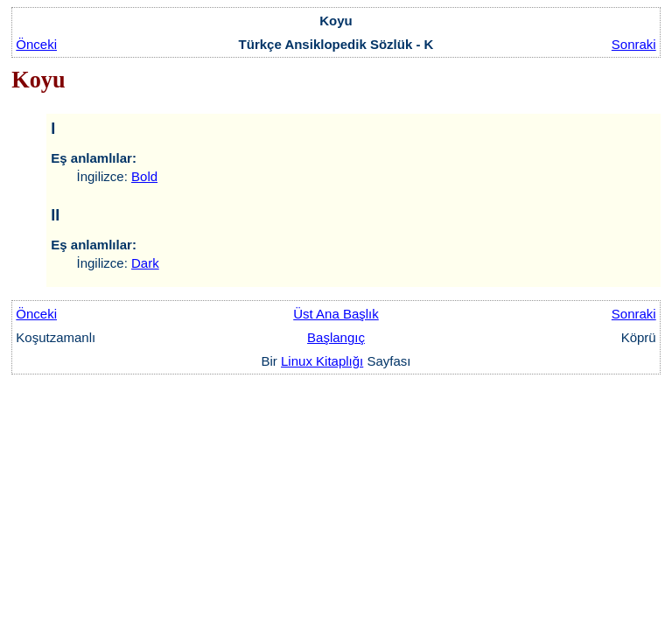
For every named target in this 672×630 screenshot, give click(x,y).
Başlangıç (336, 337)
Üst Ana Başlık (336, 314)
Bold (144, 176)
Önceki (36, 44)
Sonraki (634, 44)
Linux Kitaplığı (322, 361)
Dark (145, 263)
